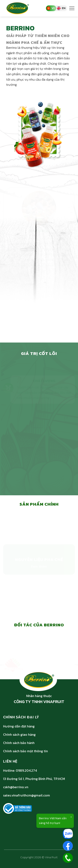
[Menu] (72, 8)
